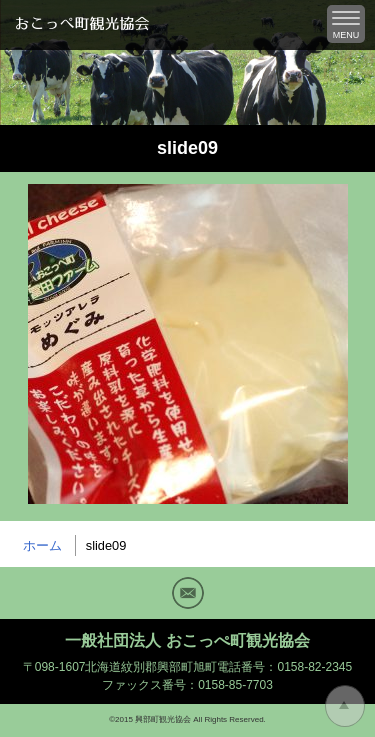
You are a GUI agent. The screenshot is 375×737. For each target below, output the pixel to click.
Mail (188, 593)
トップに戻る (345, 706)
